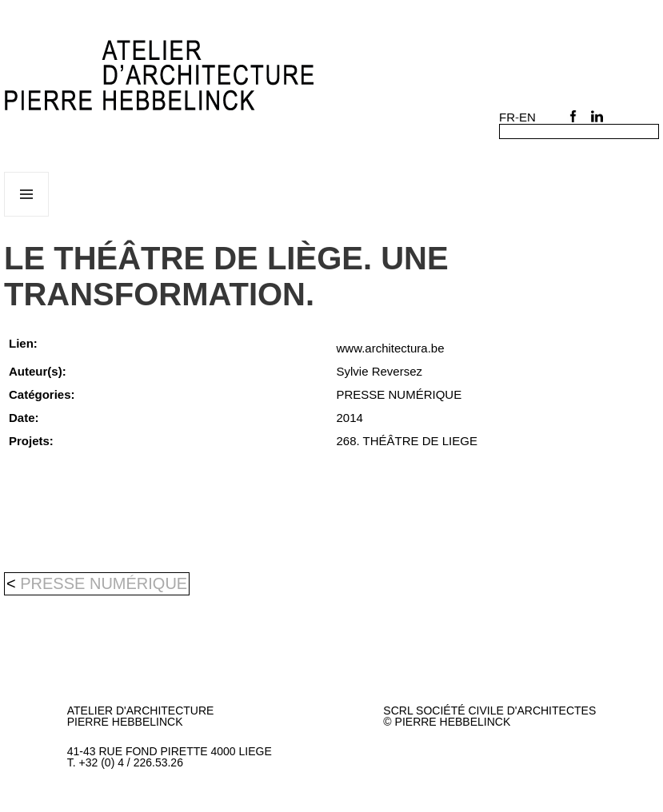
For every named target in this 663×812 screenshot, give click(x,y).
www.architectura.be (391, 348)
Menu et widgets (27, 216)
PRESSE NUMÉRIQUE (104, 583)
